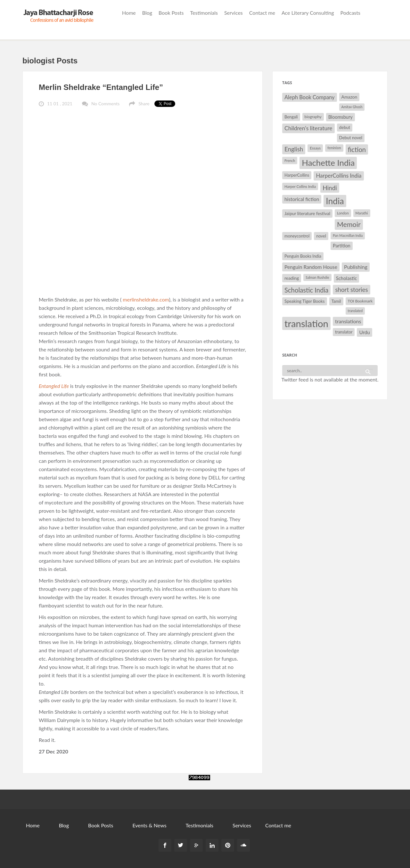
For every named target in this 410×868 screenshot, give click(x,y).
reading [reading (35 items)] (292, 278)
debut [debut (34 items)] (345, 127)
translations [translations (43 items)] (348, 321)
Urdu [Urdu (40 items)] (364, 332)
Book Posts (171, 13)
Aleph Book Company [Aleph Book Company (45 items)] (310, 97)
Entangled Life (54, 386)
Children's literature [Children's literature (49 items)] (308, 128)
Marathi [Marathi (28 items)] (362, 213)
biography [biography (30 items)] (313, 117)
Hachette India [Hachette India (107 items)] (328, 163)
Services (234, 13)
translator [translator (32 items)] (344, 332)
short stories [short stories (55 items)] (351, 290)
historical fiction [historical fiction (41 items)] (302, 199)
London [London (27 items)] (343, 213)
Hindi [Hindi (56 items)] (330, 188)
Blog (147, 13)
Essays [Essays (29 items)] (315, 148)
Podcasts (350, 13)
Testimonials (204, 13)
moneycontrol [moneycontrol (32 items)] (297, 236)
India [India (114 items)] (335, 201)
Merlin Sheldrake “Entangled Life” (101, 87)
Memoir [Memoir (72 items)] (349, 224)
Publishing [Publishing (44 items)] (356, 267)
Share (144, 104)
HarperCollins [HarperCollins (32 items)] (297, 175)
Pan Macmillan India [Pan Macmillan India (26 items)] (348, 235)
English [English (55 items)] (294, 149)
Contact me (262, 13)
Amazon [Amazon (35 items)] (349, 97)
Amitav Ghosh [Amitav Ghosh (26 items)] (352, 107)
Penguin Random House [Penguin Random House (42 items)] (311, 267)
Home (129, 13)
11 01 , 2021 (60, 104)
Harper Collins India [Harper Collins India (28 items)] (300, 186)
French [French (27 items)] (290, 161)
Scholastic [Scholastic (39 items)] (347, 278)
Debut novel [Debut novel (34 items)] (351, 138)
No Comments (105, 104)
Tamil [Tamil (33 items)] (336, 301)
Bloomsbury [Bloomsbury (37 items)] (340, 117)
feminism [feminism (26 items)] (334, 148)
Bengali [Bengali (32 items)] (291, 117)
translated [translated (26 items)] (355, 311)
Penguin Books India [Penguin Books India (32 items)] (303, 256)
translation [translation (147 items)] (306, 323)
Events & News (149, 825)
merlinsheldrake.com (146, 299)
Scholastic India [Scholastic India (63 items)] (306, 290)
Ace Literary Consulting (308, 13)
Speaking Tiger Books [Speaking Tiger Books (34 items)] (305, 301)
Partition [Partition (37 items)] (342, 246)
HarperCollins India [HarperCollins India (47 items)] (339, 176)
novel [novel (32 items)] (321, 236)
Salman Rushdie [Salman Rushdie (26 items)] (317, 277)
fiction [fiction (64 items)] (357, 149)
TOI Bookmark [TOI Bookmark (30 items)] (360, 301)
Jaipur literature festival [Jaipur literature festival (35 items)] (307, 213)
